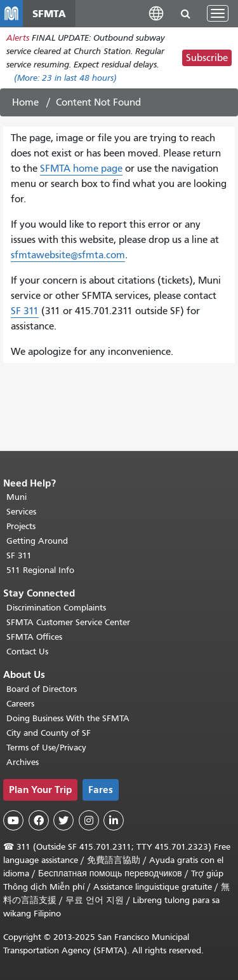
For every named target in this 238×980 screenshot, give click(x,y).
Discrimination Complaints (56, 608)
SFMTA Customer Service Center (68, 622)
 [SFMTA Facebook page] (39, 820)
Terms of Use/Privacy (46, 748)
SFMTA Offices (34, 637)
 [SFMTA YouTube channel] (13, 820)
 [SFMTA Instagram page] (89, 820)
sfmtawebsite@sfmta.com (68, 255)
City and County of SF (49, 733)
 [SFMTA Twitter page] (63, 820)
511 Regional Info (40, 570)
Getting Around (37, 541)
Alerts (18, 38)
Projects (21, 526)
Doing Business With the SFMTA (68, 718)
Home (25, 102)
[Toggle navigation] (218, 13)
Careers (20, 704)
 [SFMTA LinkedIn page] (114, 820)
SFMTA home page (81, 169)
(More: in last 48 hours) (65, 78)
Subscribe (207, 58)
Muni (17, 497)
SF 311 (25, 311)
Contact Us (27, 652)
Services (21, 512)
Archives (23, 762)
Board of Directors (42, 689)
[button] (156, 13)
